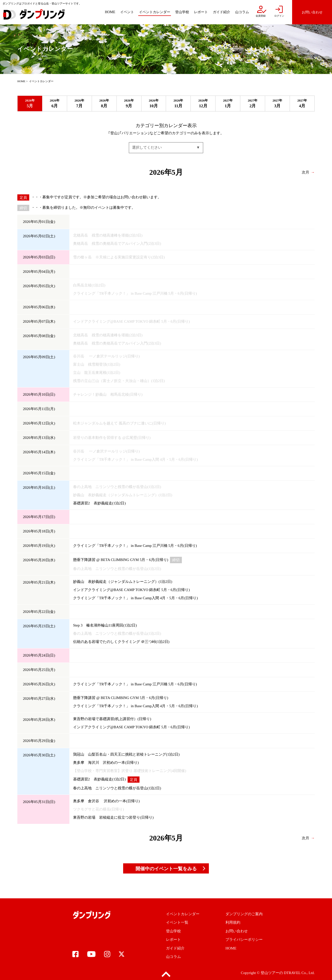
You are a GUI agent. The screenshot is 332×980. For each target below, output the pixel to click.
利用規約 (233, 922)
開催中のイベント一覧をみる (166, 869)
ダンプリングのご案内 (244, 914)
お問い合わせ (237, 931)
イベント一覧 (177, 922)
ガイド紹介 (175, 948)
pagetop (166, 974)
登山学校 (173, 931)
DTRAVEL (292, 973)
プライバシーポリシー (244, 940)
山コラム (173, 957)
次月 (305, 172)
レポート (173, 940)
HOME (21, 81)
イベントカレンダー (183, 914)
